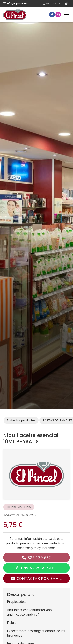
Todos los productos (21, 420)
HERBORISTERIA (19, 507)
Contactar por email (39, 578)
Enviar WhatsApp (39, 568)
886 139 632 (39, 557)
